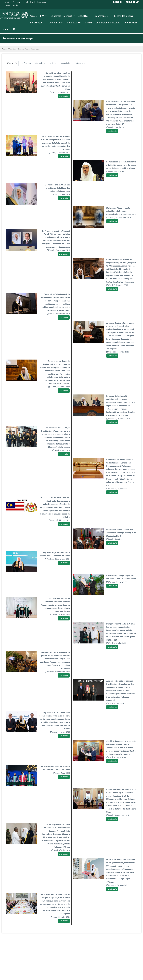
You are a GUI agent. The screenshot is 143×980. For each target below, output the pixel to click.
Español (8, 5)
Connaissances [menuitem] (74, 23)
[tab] (12, 63)
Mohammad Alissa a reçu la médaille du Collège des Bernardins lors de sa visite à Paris (121, 211)
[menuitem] (14, 29)
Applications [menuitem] (131, 23)
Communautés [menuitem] (56, 23)
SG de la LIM (12, 63)
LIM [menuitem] (42, 16)
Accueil (5, 49)
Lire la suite (64, 96)
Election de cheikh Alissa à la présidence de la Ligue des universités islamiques (57, 188)
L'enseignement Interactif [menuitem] (109, 23)
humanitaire (66, 63)
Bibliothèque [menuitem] (36, 23)
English (26, 2)
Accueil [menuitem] (33, 16)
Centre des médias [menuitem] (123, 16)
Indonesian (42, 2)
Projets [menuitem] (89, 23)
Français (16, 2)
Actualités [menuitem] (83, 16)
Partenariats (80, 63)
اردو (33, 2)
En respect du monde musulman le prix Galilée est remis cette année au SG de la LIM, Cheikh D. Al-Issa (121, 165)
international (40, 63)
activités (53, 63)
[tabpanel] (71, 498)
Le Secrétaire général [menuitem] (64, 16)
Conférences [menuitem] (101, 16)
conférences (26, 63)
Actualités (13, 49)
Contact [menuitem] (6, 29)
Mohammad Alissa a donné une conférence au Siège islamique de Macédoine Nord (121, 533)
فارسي (15, 5)
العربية (7, 2)
